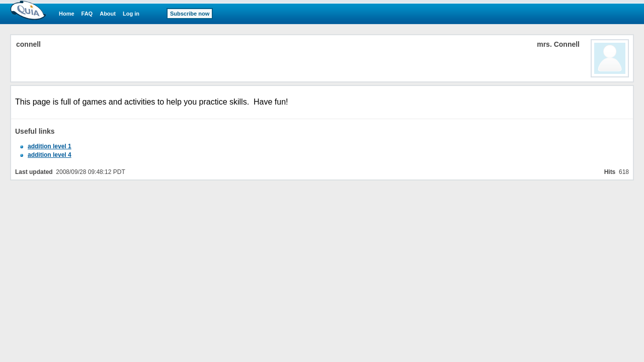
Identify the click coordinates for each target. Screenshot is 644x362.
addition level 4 (50, 155)
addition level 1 (50, 146)
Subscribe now (190, 14)
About (108, 14)
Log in (131, 14)
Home (67, 14)
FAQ (87, 14)
